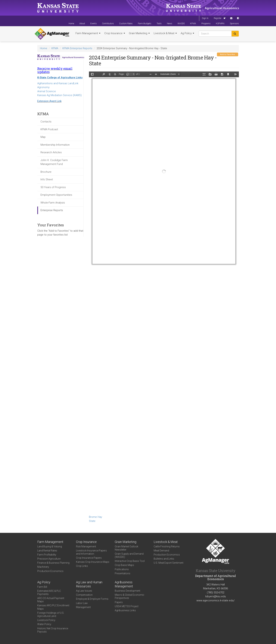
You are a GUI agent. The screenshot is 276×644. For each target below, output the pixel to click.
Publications (122, 569)
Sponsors (234, 24)
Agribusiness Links (125, 610)
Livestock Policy (46, 620)
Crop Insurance (115, 33)
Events (94, 24)
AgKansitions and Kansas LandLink (58, 83)
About (82, 24)
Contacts (46, 122)
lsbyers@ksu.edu (216, 596)
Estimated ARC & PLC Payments (49, 593)
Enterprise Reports (52, 210)
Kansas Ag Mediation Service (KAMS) (59, 95)
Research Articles (51, 152)
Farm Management (88, 33)
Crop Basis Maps (124, 565)
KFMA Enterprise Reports (77, 48)
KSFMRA (220, 24)
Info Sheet (47, 179)
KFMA (193, 24)
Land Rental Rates (47, 551)
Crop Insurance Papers (89, 558)
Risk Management (86, 546)
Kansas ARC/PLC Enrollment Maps (53, 607)
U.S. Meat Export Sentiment (168, 563)
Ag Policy (187, 33)
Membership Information (55, 145)
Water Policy (44, 624)
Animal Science (47, 91)
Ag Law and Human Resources (89, 584)
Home (71, 24)
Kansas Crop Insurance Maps (93, 562)
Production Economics (50, 571)
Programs (206, 24)
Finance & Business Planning (53, 563)
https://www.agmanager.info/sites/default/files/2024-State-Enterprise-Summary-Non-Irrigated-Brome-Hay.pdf (164, 293)
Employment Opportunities (56, 195)
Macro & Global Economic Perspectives (130, 596)
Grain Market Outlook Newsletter (127, 548)
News (170, 24)
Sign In (205, 18)
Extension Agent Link (49, 101)
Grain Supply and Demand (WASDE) (129, 555)
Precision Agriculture (49, 559)
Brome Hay (95, 517)
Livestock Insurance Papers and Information (91, 552)
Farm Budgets (145, 24)
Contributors (108, 24)
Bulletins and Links (164, 559)
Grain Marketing (139, 33)
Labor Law (82, 603)
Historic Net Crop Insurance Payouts (53, 630)
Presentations (123, 573)
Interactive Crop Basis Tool (130, 561)
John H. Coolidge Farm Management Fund (54, 162)
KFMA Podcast (49, 129)
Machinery (43, 567)
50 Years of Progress (53, 187)
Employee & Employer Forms (92, 599)
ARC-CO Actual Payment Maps (51, 600)
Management (83, 607)
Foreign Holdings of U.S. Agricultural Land (51, 614)
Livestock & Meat (165, 33)
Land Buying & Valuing (50, 546)
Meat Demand (161, 551)
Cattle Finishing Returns (167, 546)
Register (218, 18)
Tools (159, 24)
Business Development (127, 591)
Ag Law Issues (84, 591)
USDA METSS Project (127, 606)
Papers (119, 602)
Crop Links (82, 566)
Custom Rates (126, 24)
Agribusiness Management (124, 584)
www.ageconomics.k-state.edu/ (216, 600)
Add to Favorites (228, 54)
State (92, 521)
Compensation (84, 595)
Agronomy (43, 87)
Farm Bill (42, 587)
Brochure (46, 172)
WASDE (181, 24)
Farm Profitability (47, 555)
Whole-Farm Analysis (53, 203)
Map (43, 137)
